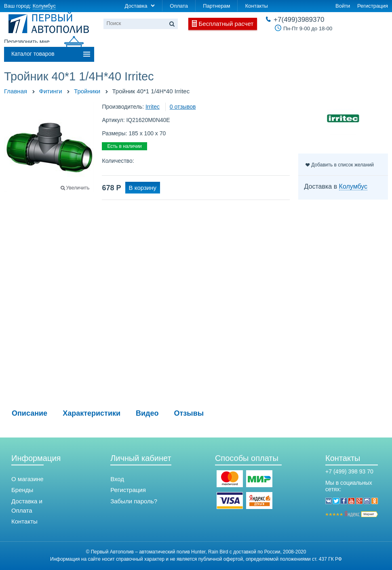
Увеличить (78, 188)
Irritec (153, 107)
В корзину (143, 188)
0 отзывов (183, 107)
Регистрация (373, 6)
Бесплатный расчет (226, 24)
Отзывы (189, 413)
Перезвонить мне (27, 42)
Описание (30, 413)
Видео (147, 413)
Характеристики (92, 413)
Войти (343, 6)
